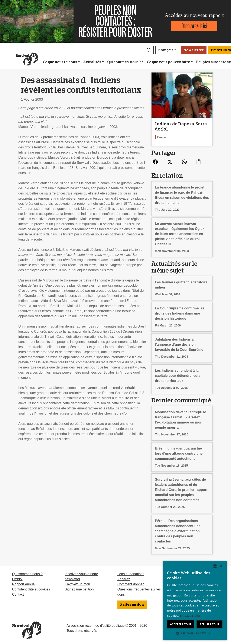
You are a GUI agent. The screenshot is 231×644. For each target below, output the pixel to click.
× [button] (221, 566)
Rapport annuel (24, 584)
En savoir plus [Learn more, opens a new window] (190, 616)
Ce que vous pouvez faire (168, 62)
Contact (18, 594)
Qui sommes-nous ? (124, 62)
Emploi (17, 579)
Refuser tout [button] (209, 624)
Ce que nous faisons (60, 62)
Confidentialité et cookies (31, 589)
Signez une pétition (79, 589)
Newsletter (194, 50)
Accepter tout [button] (181, 624)
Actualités (92, 62)
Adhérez (124, 579)
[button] (149, 50)
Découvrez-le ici (194, 26)
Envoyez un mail (77, 584)
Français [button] (166, 50)
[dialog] (195, 600)
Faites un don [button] (132, 605)
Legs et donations (131, 574)
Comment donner (131, 584)
